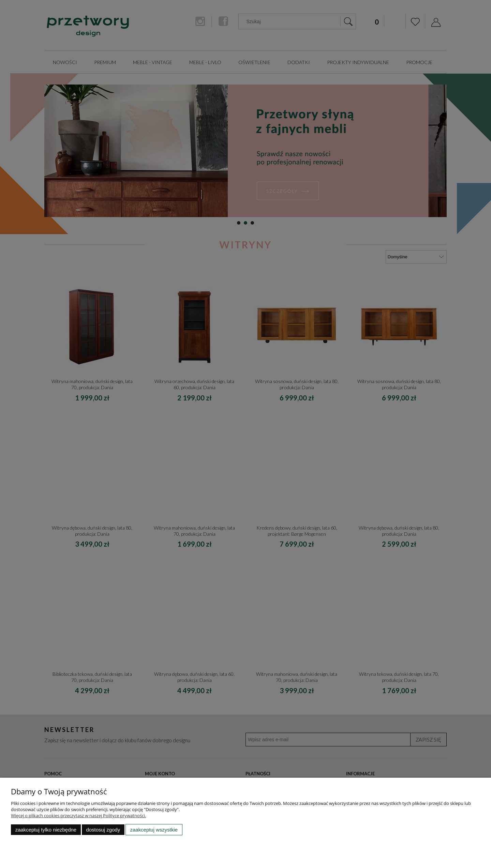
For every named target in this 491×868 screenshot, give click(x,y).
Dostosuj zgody (103, 830)
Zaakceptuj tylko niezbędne (46, 830)
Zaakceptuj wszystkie (154, 830)
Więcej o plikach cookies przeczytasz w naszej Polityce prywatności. (78, 816)
